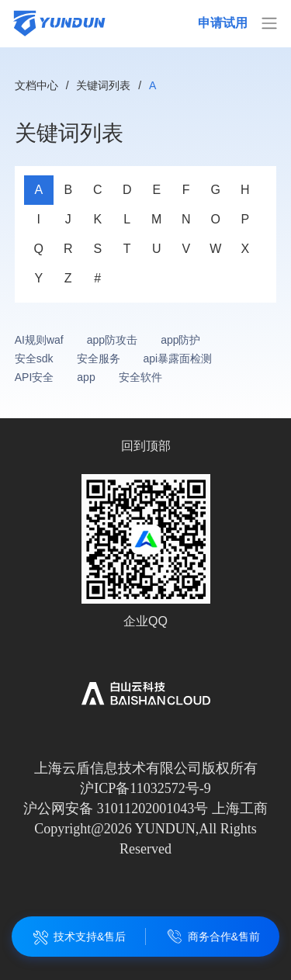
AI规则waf (39, 340)
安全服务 (99, 358)
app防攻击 (112, 340)
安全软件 (140, 377)
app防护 (180, 340)
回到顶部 (146, 446)
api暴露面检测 (178, 358)
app (86, 377)
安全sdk (34, 358)
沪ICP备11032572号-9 (145, 788)
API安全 (35, 377)
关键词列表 (103, 85)
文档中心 (36, 85)
